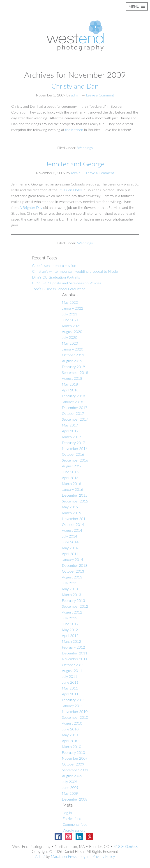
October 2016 (73, 454)
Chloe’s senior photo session (54, 265)
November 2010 (75, 711)
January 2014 (72, 559)
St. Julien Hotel (70, 190)
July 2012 (69, 618)
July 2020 (69, 337)
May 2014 (70, 548)
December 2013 (75, 565)
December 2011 (75, 653)
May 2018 (70, 384)
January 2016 (72, 489)
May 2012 (70, 630)
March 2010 (71, 746)
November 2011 (75, 659)
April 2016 (70, 478)
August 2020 (72, 331)
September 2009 (75, 770)
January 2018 (72, 402)
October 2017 (73, 413)
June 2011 (70, 682)
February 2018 (73, 396)
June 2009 (70, 787)
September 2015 (75, 501)
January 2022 (72, 308)
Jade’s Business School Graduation (59, 289)
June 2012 (70, 624)
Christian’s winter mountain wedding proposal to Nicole (75, 271)
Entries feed (72, 818)
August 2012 (72, 612)
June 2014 (70, 542)
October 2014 (73, 524)
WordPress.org (74, 830)
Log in (67, 813)
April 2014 (70, 554)
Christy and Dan (75, 86)
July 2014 (69, 536)
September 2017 (75, 419)
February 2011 (73, 700)
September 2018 (75, 372)
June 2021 (70, 320)
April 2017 (70, 431)
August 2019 (72, 361)
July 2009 (69, 782)
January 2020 (72, 349)
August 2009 (72, 776)
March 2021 (71, 326)
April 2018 (70, 390)
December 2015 (75, 495)
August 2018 (72, 378)
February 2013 (73, 600)
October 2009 (73, 764)
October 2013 (73, 571)
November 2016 (75, 448)
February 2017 (73, 443)
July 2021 (69, 314)
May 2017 (70, 425)
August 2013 (72, 577)
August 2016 (72, 466)
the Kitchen (74, 130)
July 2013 (69, 583)
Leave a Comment (100, 95)
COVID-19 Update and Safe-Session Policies (67, 283)
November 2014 (75, 519)
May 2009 (70, 793)
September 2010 (75, 717)
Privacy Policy (104, 856)
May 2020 (70, 343)
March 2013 (71, 595)
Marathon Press (64, 856)
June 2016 (70, 472)
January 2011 (72, 706)
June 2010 (70, 729)
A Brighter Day (31, 207)
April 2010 (70, 741)
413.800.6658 (126, 847)
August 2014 (72, 530)
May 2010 (70, 735)
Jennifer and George (75, 164)
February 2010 (73, 752)
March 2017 (71, 437)
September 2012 (75, 606)
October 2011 (73, 665)
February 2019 (73, 367)
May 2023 (70, 302)
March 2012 (71, 641)
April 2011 (70, 694)
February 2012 (73, 647)
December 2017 (75, 407)
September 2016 (75, 460)
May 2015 (70, 507)
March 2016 (71, 483)
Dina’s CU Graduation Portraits (56, 277)
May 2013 (70, 589)
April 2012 (70, 635)
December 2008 (75, 799)
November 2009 (75, 758)
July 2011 (69, 676)
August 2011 (72, 671)
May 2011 (70, 688)
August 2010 (72, 723)
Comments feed (75, 824)
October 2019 (73, 355)
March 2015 (71, 513)
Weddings (85, 148)
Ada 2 (40, 856)
